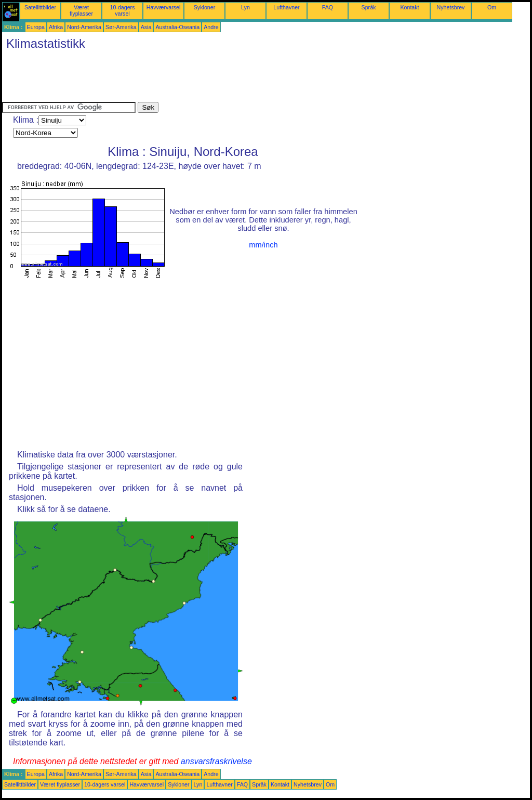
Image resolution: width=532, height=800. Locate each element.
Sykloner (204, 7)
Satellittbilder (40, 7)
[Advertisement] (191, 78)
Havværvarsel (164, 7)
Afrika (56, 27)
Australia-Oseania (177, 27)
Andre (211, 27)
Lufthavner (286, 7)
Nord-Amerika (84, 27)
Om (492, 7)
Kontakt (409, 7)
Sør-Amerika (121, 27)
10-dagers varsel (123, 10)
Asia (146, 27)
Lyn (245, 7)
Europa (36, 27)
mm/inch (263, 245)
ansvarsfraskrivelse (216, 761)
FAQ (328, 7)
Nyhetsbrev (451, 7)
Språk (369, 7)
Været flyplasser (81, 10)
